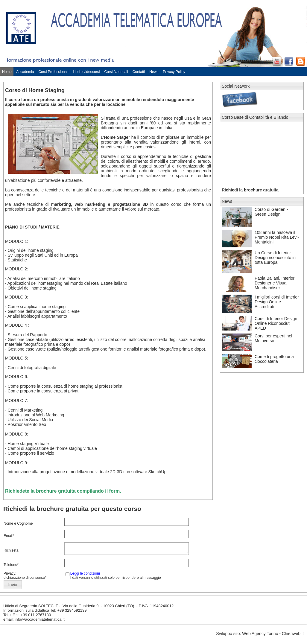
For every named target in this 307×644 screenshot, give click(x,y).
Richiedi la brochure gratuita (250, 190)
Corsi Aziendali (116, 72)
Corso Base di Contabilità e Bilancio (255, 117)
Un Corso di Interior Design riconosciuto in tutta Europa (275, 258)
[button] (13, 587)
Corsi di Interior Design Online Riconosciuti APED (276, 323)
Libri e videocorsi (86, 72)
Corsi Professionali (53, 72)
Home (7, 72)
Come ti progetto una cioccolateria (274, 359)
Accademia (25, 72)
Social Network (236, 86)
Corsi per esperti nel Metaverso (273, 338)
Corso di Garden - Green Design (271, 212)
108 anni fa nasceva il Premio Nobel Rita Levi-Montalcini (277, 237)
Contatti (139, 72)
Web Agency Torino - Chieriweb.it (273, 635)
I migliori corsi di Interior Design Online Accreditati (277, 302)
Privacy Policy (174, 72)
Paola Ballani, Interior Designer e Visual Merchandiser (275, 283)
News (154, 72)
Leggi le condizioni (85, 575)
